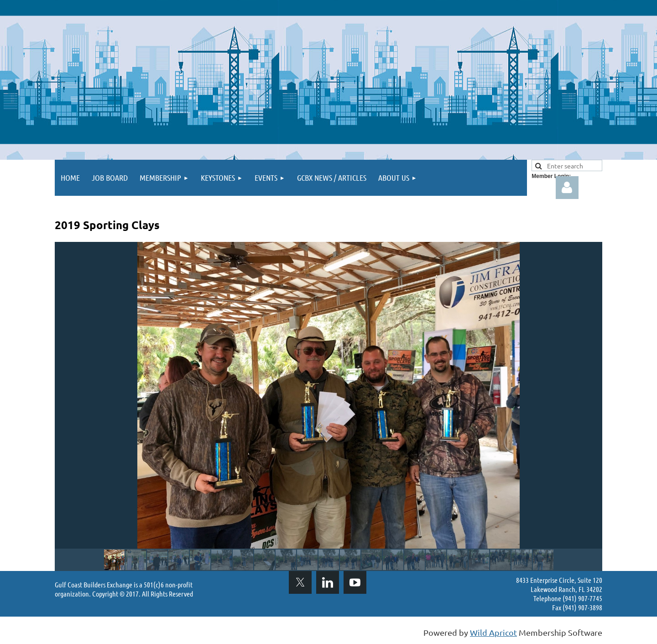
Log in (567, 188)
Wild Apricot (493, 632)
